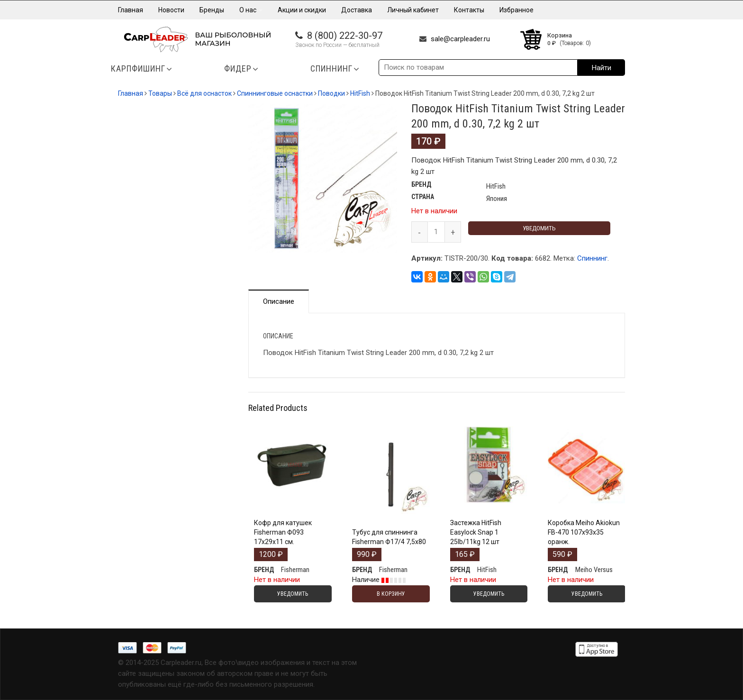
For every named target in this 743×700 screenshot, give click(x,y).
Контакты (469, 10)
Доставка (357, 10)
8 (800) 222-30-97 (345, 36)
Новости (171, 10)
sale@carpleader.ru (460, 39)
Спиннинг (592, 258)
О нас (251, 10)
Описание (279, 301)
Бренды (212, 10)
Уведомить (539, 228)
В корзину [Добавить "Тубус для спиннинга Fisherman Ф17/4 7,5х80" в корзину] (391, 594)
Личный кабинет (413, 10)
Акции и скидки (302, 10)
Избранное (516, 10)
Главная (131, 10)
